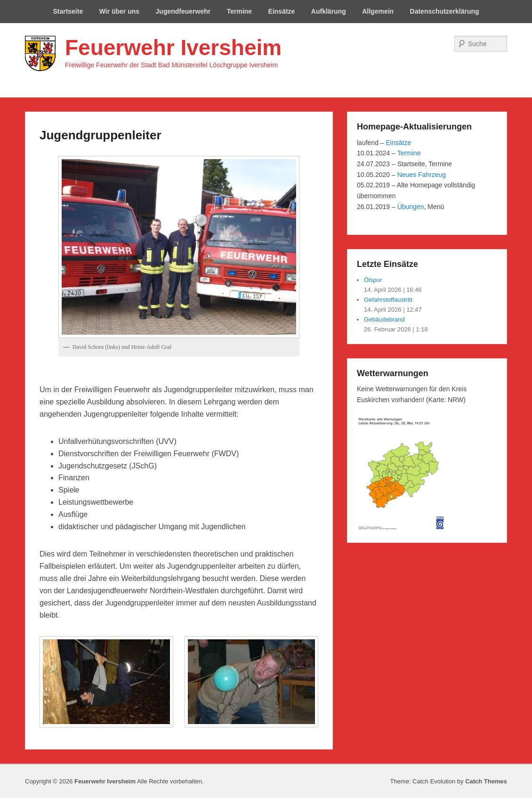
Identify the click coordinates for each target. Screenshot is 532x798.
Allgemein (378, 11)
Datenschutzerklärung (445, 11)
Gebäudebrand (384, 319)
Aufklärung (329, 11)
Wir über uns (119, 11)
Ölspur (373, 280)
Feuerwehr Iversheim (173, 48)
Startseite (68, 11)
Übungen (411, 207)
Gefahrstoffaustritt (388, 300)
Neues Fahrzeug (422, 175)
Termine (239, 11)
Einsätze (282, 11)
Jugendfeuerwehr (183, 11)
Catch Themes (486, 781)
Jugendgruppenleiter (101, 135)
